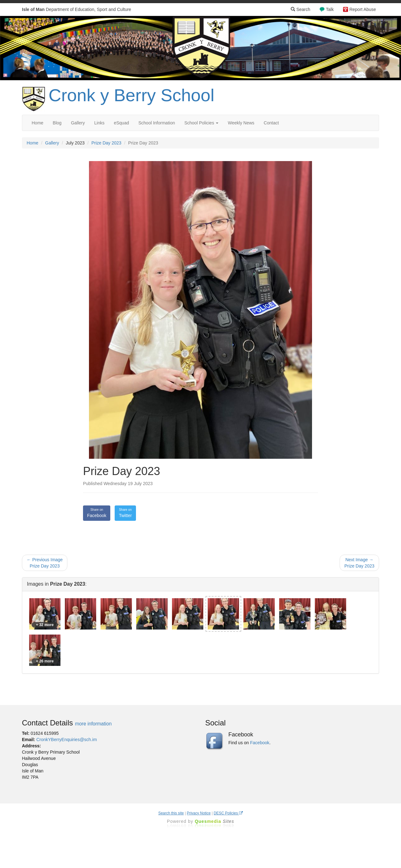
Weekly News (241, 123)
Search (300, 9)
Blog (57, 123)
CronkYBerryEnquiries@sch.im (67, 740)
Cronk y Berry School (131, 95)
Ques (215, 821)
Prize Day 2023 (107, 143)
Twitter (125, 513)
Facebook (97, 513)
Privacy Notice (199, 813)
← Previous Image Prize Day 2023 (45, 563)
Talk (330, 9)
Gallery (78, 123)
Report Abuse (363, 9)
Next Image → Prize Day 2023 (359, 563)
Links (99, 123)
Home (37, 123)
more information (93, 724)
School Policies (201, 123)
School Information (157, 123)
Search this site (171, 813)
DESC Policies (228, 813)
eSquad (121, 123)
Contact (271, 123)
